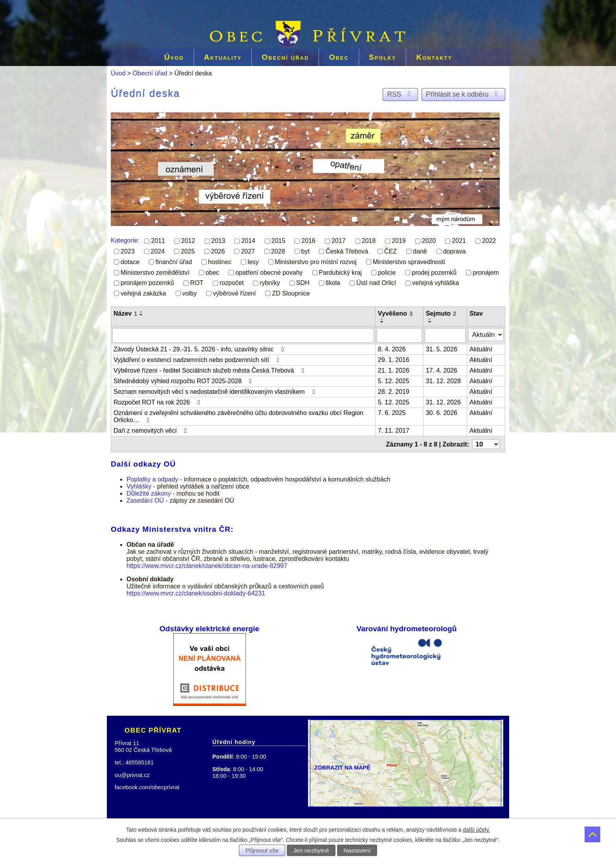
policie (387, 272)
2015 (279, 241)
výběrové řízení (234, 293)
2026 (218, 251)
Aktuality (223, 57)
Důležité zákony (149, 491)
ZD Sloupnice (291, 293)
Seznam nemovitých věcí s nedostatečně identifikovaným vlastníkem (215, 390)
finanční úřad (174, 262)
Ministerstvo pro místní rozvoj (316, 262)
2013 (218, 241)
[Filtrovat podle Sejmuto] (447, 335)
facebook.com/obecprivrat (147, 785)
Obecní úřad (285, 57)
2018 (369, 241)
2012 (188, 241)
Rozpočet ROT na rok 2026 (158, 401)
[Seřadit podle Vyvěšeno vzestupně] (384, 319)
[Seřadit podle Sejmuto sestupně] (432, 322)
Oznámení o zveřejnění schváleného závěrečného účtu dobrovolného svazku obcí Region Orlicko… (238, 415)
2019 (399, 241)
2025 (188, 251)
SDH (303, 283)
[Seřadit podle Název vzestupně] (141, 312)
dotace (130, 262)
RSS (400, 94)
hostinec (220, 262)
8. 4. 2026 (393, 348)
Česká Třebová (347, 251)
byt (305, 251)
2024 (158, 251)
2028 (278, 251)
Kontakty (434, 57)
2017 (339, 241)
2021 (459, 241)
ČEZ (390, 251)
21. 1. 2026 (395, 369)
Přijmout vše (262, 850)
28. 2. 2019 (395, 390)
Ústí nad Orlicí (376, 283)
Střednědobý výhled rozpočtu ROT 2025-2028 (184, 380)
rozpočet (232, 283)
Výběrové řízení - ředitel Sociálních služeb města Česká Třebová (210, 369)
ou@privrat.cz (132, 773)
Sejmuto (443, 313)
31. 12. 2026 (445, 401)
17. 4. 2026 (444, 369)
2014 (248, 241)
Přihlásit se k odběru (463, 94)
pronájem (486, 272)
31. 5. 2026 (444, 348)
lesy (253, 262)
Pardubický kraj (340, 272)
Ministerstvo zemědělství (155, 272)
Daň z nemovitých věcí (151, 429)
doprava (455, 251)
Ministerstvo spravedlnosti (409, 262)
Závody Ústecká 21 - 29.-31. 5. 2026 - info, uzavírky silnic (200, 348)
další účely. (476, 830)
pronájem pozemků (147, 283)
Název (125, 313)
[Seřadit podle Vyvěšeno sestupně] (384, 322)
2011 (158, 241)
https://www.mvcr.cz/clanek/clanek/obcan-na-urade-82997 (207, 564)
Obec (339, 57)
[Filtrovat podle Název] (244, 335)
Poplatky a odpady (152, 477)
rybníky (270, 283)
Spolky (383, 57)
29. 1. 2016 (395, 359)
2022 (489, 241)
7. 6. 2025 (393, 412)
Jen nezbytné (311, 850)
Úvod (174, 57)
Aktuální (483, 348)
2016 (308, 241)
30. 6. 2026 (444, 412)
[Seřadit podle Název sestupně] (141, 315)
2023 (128, 251)
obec (212, 272)
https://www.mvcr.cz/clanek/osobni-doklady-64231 (196, 591)
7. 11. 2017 (395, 429)
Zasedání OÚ (145, 498)
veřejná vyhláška (435, 283)
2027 (248, 251)
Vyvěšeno (397, 313)
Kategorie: (125, 240)
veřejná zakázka (143, 293)
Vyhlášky (139, 484)
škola (333, 283)
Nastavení (357, 850)
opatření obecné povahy (269, 272)
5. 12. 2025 (395, 380)
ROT (197, 283)
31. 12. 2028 (445, 380)
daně (420, 251)
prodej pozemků (434, 272)
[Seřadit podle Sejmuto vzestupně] (432, 319)
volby (190, 293)
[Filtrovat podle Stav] (487, 334)
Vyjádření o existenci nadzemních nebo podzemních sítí (198, 359)
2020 (429, 241)
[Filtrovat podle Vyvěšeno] (401, 335)
